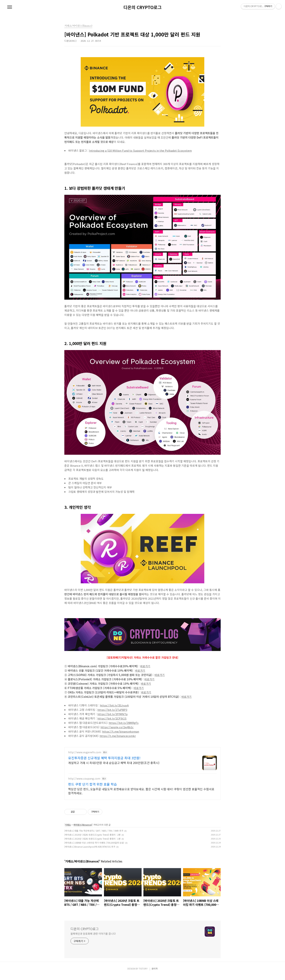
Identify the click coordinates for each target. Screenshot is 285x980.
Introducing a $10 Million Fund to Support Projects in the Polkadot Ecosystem (140, 150)
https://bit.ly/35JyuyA (114, 705)
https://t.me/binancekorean (121, 731)
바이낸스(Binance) (83, 829)
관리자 (155, 973)
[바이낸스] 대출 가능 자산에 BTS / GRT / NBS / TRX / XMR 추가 (94, 835)
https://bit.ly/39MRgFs (124, 723)
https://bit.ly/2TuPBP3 (112, 710)
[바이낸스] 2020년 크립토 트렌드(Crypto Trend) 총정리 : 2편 (92, 839)
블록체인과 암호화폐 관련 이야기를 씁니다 (93, 938)
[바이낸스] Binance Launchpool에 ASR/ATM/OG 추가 (90, 851)
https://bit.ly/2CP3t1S (112, 718)
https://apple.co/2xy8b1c (117, 727)
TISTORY (143, 973)
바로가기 (145, 666)
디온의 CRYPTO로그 (142, 7)
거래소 (68, 829)
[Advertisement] (142, 773)
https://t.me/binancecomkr (118, 736)
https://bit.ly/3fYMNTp (113, 714)
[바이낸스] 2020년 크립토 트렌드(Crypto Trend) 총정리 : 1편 (92, 843)
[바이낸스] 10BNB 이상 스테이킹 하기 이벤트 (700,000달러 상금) (94, 847)
